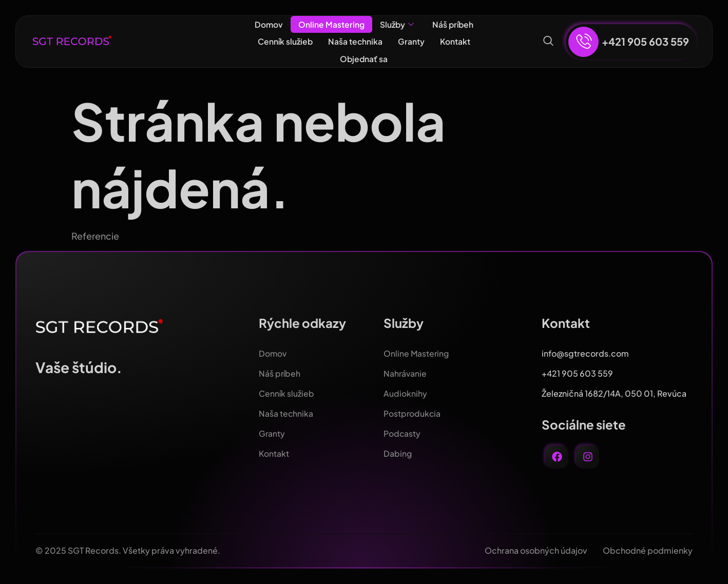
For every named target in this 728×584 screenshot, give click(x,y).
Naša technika (356, 41)
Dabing (398, 453)
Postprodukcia (413, 413)
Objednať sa (364, 58)
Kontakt (456, 41)
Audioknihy (405, 393)
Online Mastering (330, 24)
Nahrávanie (406, 373)
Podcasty (402, 433)
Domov (267, 24)
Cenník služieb (284, 41)
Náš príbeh (454, 24)
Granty (412, 41)
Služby (396, 25)
